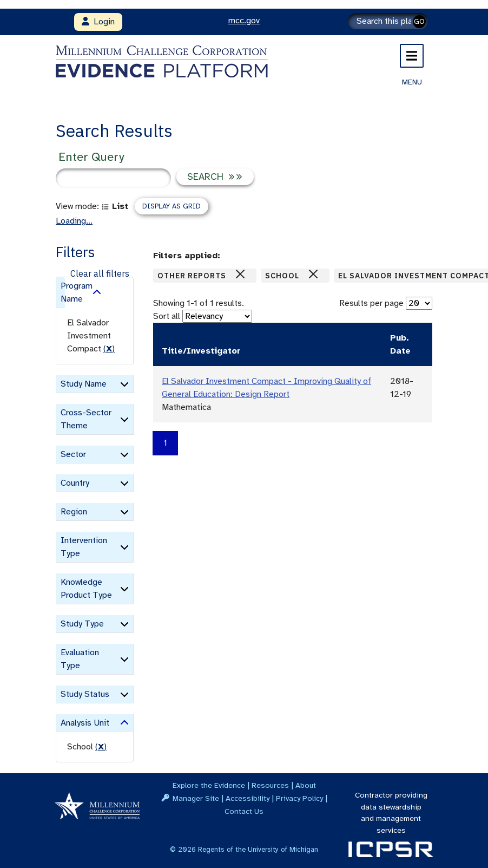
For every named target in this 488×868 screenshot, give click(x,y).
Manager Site (196, 798)
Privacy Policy (299, 798)
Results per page (371, 303)
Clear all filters (100, 273)
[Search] (388, 21)
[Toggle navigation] (412, 56)
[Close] (240, 274)
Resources (270, 785)
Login (98, 22)
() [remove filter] (109, 349)
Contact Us (244, 811)
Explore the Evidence (209, 785)
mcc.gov (244, 21)
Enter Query (91, 157)
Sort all (167, 316)
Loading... (74, 221)
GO (419, 21)
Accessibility (248, 798)
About (306, 785)
